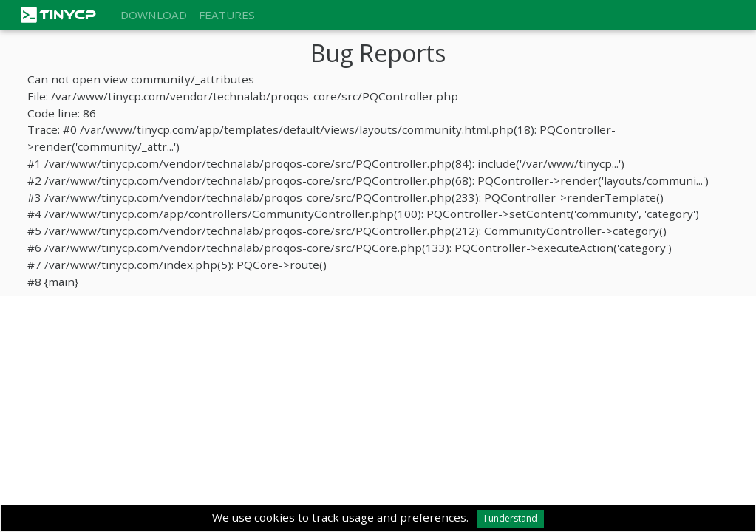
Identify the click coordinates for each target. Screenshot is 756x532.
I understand (511, 518)
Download (154, 15)
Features (227, 15)
